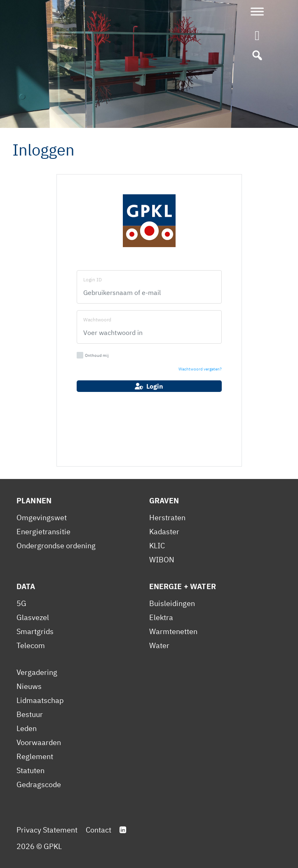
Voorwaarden (39, 742)
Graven (164, 501)
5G (21, 603)
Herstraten (167, 518)
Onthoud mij (93, 355)
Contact (99, 830)
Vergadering (37, 672)
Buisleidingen (172, 603)
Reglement (35, 756)
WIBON (162, 560)
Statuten (31, 770)
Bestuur (30, 714)
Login (149, 386)
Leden (27, 728)
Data (26, 586)
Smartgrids (35, 631)
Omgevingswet (42, 518)
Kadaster (164, 532)
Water (159, 645)
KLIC (157, 546)
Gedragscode (39, 784)
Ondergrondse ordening (56, 546)
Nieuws (29, 686)
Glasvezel (33, 617)
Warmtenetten (173, 631)
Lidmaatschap (40, 700)
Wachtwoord (97, 320)
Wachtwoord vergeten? (200, 369)
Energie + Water (183, 586)
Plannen (34, 501)
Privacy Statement (47, 830)
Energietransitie (43, 532)
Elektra (161, 617)
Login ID (93, 280)
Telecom (31, 645)
